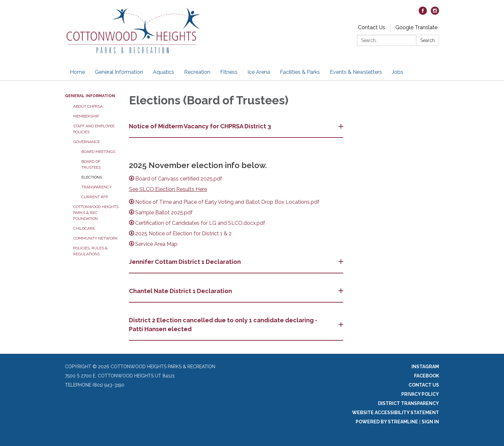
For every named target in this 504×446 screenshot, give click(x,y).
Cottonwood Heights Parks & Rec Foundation (96, 213)
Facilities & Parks (300, 72)
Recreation (197, 72)
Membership (86, 116)
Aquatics (164, 72)
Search (428, 40)
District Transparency (409, 403)
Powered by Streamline (387, 422)
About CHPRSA (88, 106)
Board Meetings (98, 152)
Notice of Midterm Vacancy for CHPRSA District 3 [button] (201, 126)
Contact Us (372, 27)
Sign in (430, 422)
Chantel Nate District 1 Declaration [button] (181, 291)
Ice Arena (259, 72)
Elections (92, 177)
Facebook (427, 376)
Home (77, 72)
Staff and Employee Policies (94, 129)
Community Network (95, 238)
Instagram (425, 367)
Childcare (84, 228)
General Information (119, 72)
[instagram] (435, 13)
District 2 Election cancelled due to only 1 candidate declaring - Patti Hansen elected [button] (223, 325)
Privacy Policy (420, 394)
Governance (86, 142)
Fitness (229, 72)
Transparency (96, 187)
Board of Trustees (91, 164)
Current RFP (95, 197)
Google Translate (416, 27)
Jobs (398, 72)
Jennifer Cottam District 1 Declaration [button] (186, 262)
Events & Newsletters (356, 72)
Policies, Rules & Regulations (90, 251)
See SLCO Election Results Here (168, 189)
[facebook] (423, 13)
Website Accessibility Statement (396, 413)
